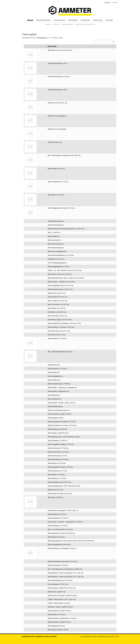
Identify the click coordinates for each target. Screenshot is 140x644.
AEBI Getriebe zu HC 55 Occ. (57, 308)
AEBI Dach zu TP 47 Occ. (56, 490)
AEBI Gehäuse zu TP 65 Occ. (57, 463)
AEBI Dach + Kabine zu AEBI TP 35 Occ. (60, 607)
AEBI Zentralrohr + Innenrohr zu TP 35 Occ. (61, 327)
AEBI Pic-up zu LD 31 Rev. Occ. (58, 103)
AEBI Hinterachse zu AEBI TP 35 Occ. (60, 611)
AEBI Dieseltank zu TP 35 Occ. (57, 514)
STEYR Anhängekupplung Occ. (57, 263)
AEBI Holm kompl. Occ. (55, 142)
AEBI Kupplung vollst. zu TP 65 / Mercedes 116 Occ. (64, 437)
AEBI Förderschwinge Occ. (56, 221)
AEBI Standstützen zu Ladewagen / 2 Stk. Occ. (62, 548)
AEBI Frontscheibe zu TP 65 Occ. (58, 565)
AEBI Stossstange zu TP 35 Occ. (58, 526)
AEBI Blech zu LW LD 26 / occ (57, 312)
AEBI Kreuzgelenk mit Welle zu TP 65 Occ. (61, 444)
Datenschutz (111, 637)
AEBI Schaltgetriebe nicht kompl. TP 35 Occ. (61, 208)
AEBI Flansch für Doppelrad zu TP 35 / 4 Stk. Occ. (63, 510)
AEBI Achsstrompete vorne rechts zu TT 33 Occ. (63, 562)
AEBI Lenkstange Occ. (55, 399)
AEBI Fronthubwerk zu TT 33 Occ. (58, 182)
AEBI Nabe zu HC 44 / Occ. (56, 259)
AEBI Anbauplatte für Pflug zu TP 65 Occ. (60, 467)
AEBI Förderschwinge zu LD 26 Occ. (59, 77)
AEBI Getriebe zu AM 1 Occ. (56, 169)
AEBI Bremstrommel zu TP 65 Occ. (59, 452)
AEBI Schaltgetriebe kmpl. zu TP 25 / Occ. (61, 286)
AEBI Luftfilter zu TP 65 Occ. (57, 475)
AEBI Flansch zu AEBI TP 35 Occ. (58, 630)
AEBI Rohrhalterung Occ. (55, 406)
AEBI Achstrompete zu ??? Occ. (58, 456)
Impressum (102, 637)
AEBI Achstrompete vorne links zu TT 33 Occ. (62, 422)
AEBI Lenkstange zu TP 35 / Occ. (58, 584)
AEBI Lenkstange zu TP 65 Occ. (58, 441)
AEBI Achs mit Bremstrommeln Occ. (59, 410)
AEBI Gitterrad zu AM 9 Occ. (56, 537)
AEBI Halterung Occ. (54, 395)
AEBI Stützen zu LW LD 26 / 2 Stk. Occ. (60, 274)
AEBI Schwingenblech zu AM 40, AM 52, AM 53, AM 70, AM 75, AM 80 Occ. (71, 541)
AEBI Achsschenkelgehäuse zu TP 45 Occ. (61, 255)
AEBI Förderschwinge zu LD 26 (57, 63)
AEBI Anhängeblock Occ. (55, 376)
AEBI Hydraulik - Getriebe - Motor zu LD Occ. (62, 403)
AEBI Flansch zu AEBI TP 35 (57, 592)
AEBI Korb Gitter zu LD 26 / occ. (58, 316)
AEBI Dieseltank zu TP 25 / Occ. (58, 297)
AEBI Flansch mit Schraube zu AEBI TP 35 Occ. (62, 596)
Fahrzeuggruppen (42, 38)
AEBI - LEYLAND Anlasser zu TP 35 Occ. (60, 529)
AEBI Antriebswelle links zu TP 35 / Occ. (60, 580)
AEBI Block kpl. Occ (54, 365)
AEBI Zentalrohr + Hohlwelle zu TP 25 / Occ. (61, 282)
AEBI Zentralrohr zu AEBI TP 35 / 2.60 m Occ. (62, 588)
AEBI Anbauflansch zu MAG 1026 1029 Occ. (61, 533)
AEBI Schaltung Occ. (54, 380)
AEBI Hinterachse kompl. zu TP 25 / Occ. (60, 289)
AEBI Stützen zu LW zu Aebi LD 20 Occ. (60, 50)
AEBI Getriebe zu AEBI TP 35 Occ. (58, 433)
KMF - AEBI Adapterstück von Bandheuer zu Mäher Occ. (65, 569)
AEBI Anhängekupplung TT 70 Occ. (59, 267)
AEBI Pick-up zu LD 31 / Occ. (57, 293)
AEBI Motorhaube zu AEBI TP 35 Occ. (60, 622)
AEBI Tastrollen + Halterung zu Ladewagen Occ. (63, 388)
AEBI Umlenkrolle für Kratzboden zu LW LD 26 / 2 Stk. (64, 323)
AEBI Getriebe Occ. (54, 236)
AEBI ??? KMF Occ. (54, 233)
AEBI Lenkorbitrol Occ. (55, 240)
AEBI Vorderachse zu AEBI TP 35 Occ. (60, 414)
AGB (117, 637)
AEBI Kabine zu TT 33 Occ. (56, 195)
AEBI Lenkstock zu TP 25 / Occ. (58, 301)
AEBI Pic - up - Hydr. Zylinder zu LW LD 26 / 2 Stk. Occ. (65, 270)
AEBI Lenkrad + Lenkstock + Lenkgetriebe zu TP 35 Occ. (65, 522)
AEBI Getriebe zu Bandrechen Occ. (59, 391)
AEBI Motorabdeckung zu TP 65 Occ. (59, 384)
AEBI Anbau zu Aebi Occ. (56, 497)
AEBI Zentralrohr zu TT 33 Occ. (57, 339)
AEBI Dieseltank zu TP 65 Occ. (57, 478)
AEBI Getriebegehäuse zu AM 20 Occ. (60, 545)
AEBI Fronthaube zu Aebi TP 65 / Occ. (60, 482)
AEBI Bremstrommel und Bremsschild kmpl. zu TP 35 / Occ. (66, 229)
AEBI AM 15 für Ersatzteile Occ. (58, 116)
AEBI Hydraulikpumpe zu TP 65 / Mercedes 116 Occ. (64, 486)
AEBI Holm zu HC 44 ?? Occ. (57, 335)
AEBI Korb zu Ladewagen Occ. (57, 251)
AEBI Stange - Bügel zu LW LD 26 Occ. (60, 320)
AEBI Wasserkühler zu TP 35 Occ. (58, 518)
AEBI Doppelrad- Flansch (56, 418)
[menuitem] (30, 20)
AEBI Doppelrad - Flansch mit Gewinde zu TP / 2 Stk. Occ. (66, 573)
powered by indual (91, 637)
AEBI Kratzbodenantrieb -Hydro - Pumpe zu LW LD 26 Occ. (66, 278)
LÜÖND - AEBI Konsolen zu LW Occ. (59, 603)
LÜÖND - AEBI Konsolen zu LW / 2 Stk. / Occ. (62, 599)
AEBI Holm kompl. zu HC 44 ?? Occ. (59, 331)
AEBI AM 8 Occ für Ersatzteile (57, 129)
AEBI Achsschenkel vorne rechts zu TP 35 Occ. (62, 425)
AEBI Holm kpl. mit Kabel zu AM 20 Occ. (60, 494)
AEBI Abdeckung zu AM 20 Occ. (58, 429)
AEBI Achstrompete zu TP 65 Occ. (58, 448)
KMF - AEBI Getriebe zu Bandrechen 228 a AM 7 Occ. (64, 155)
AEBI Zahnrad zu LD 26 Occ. (57, 615)
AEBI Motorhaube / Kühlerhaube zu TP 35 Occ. (62, 618)
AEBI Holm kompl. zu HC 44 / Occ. (59, 304)
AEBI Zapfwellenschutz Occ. (56, 626)
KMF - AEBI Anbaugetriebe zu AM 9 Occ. (60, 352)
